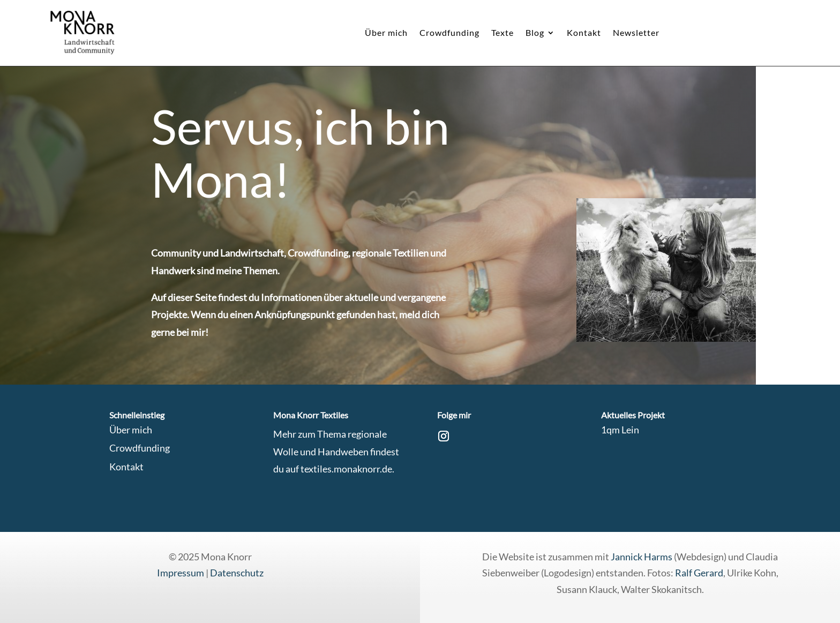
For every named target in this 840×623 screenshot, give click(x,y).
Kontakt (584, 33)
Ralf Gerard (699, 573)
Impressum (181, 573)
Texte (502, 33)
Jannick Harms (642, 557)
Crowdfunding (449, 33)
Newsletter (636, 33)
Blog (535, 33)
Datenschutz (237, 573)
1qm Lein (620, 430)
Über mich (386, 33)
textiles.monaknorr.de (346, 469)
